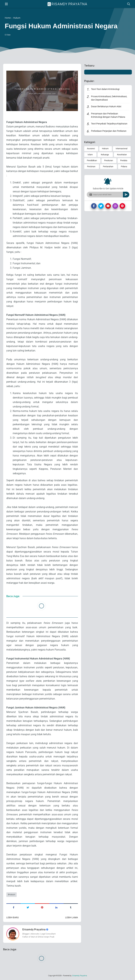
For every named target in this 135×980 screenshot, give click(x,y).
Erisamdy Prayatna (68, 4)
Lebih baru (13, 917)
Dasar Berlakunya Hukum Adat (106, 106)
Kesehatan (122, 155)
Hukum (12, 895)
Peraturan (109, 160)
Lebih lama (72, 917)
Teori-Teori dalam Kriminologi (105, 89)
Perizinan (91, 166)
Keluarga (105, 155)
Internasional (122, 149)
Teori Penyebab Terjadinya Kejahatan (109, 124)
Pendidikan (92, 160)
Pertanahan (108, 166)
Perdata (124, 160)
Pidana (124, 166)
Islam (90, 155)
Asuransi (91, 149)
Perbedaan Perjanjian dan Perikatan (109, 131)
